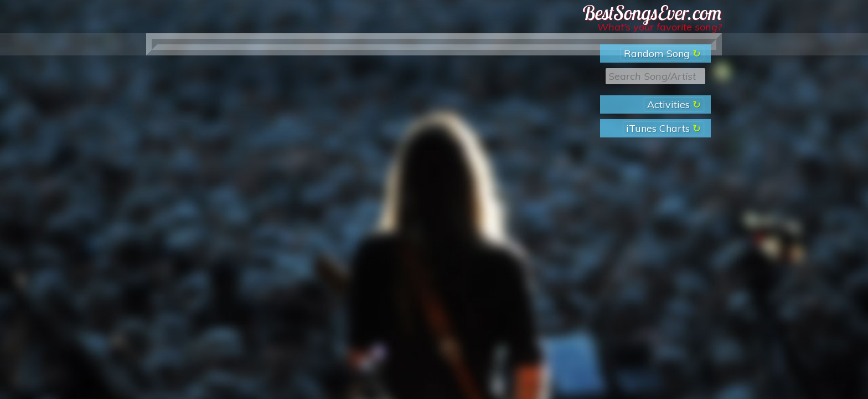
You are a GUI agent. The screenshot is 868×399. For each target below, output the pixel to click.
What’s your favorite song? (660, 27)
